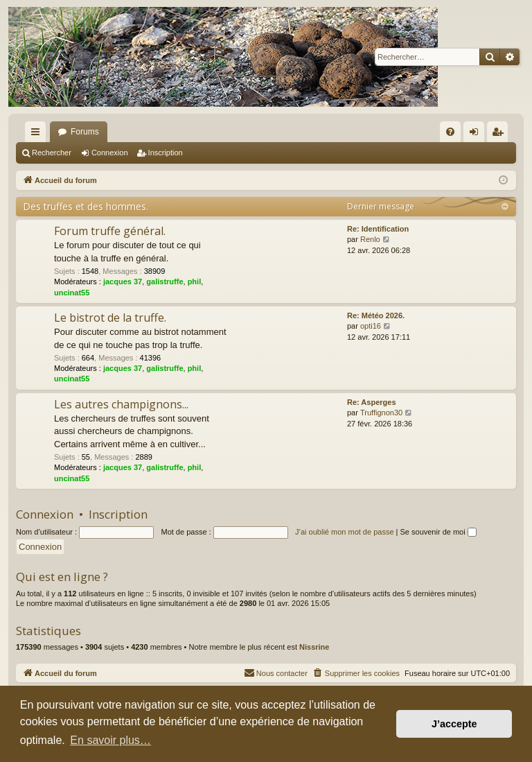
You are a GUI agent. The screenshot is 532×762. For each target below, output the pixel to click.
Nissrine (314, 647)
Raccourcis (38, 135)
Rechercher (52, 153)
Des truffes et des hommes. (86, 206)
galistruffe (165, 282)
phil (195, 282)
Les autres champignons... (121, 404)
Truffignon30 (381, 413)
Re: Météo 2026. (376, 315)
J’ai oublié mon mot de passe (344, 532)
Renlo (370, 239)
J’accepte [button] (454, 724)
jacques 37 (123, 282)
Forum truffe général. (110, 231)
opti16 (371, 326)
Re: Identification (378, 229)
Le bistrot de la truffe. (110, 318)
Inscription (166, 153)
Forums (85, 132)
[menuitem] (450, 132)
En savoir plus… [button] (110, 740)
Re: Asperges (372, 402)
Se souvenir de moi (438, 532)
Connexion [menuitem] (477, 135)
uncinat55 (72, 293)
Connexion (110, 153)
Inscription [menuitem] (500, 135)
